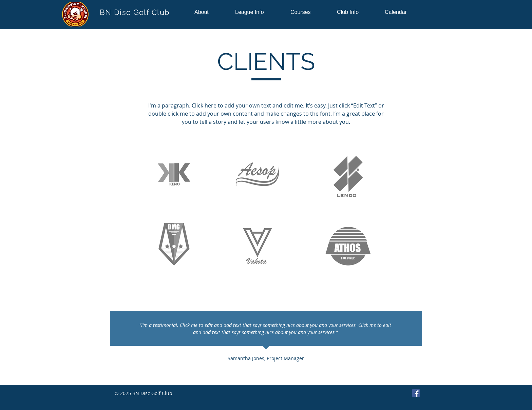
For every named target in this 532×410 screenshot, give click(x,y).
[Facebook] (416, 393)
